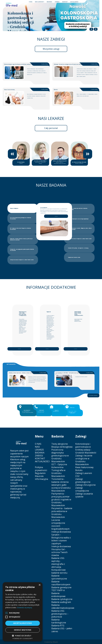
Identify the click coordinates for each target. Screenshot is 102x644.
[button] (23, 636)
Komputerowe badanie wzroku (59, 571)
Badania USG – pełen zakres (62, 630)
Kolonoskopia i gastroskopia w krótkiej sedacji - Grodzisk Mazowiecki (86, 448)
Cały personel (51, 128)
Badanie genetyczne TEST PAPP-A (61, 589)
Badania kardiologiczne (59, 621)
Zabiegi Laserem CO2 (84, 475)
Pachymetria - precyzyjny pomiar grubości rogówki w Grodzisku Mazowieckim (61, 500)
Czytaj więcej (44, 64)
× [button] (40, 585)
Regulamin (40, 473)
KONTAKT (65, 2)
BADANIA (49, 2)
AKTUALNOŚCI (74, 2)
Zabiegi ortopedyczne (82, 489)
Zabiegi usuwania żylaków (84, 495)
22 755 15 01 (92, 5)
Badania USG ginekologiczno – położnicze (60, 614)
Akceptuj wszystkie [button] (23, 623)
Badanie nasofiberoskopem (61, 583)
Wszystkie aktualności (93, 395)
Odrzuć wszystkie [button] (23, 630)
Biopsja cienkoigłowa (62, 447)
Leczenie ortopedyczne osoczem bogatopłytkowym (60, 524)
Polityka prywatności (41, 469)
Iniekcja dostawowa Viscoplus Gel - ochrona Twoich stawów (61, 551)
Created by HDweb (51, 642)
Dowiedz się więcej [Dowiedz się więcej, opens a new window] (25, 608)
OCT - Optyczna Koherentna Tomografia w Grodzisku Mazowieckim (59, 470)
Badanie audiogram (61, 602)
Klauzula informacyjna (41, 478)
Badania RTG (58, 625)
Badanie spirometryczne (59, 577)
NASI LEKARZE (40, 2)
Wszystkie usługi (51, 49)
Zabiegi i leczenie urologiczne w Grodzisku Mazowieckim (84, 460)
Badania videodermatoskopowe (62, 606)
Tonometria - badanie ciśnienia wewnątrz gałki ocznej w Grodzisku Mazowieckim (61, 485)
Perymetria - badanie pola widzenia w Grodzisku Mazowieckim (62, 513)
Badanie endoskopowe (58, 595)
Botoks (79, 470)
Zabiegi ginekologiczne (83, 480)
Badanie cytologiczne (62, 599)
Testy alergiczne (60, 444)
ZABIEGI (57, 2)
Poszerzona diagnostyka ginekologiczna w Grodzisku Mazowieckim (60, 456)
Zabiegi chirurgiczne (85, 485)
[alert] (23, 612)
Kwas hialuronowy (84, 467)
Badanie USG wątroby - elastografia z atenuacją (58, 563)
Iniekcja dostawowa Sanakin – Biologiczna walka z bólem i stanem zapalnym (61, 538)
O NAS (31, 2)
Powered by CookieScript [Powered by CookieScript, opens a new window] (23, 638)
